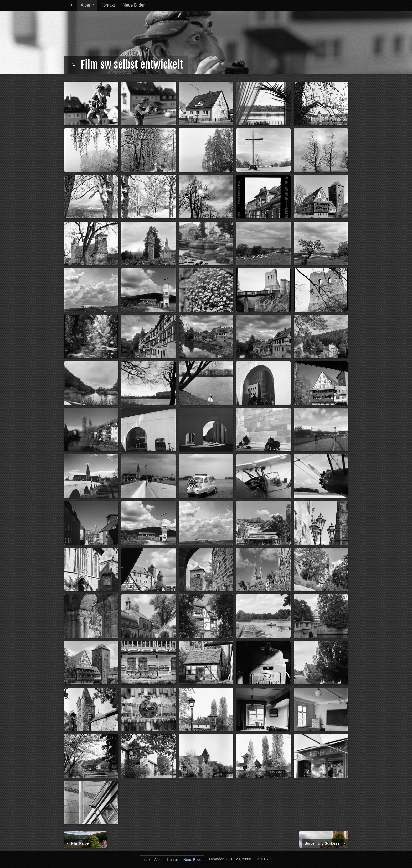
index (146, 860)
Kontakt (108, 5)
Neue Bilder (134, 5)
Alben (86, 5)
